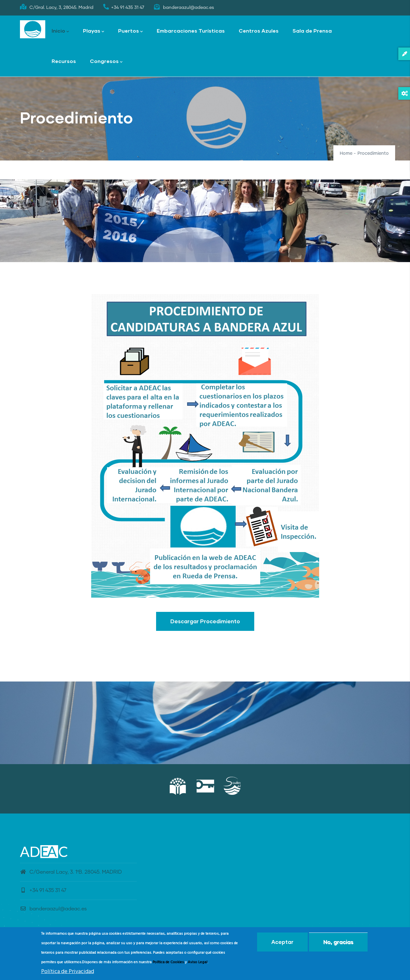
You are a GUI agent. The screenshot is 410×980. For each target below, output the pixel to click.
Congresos (106, 62)
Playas (94, 31)
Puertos (130, 31)
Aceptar (282, 942)
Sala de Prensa (312, 31)
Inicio (60, 31)
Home (346, 154)
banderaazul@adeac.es (53, 909)
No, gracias (338, 942)
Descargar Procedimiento (205, 621)
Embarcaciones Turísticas (191, 31)
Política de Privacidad (68, 972)
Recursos (64, 61)
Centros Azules (259, 31)
